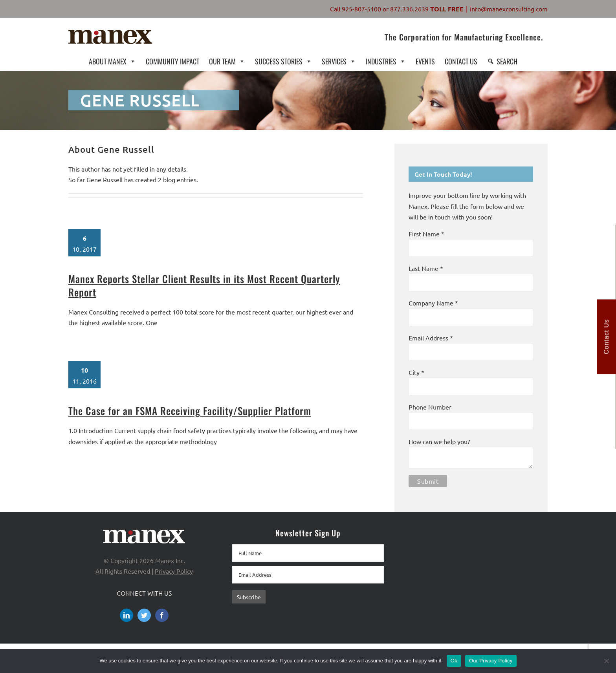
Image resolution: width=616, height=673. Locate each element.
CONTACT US (461, 61)
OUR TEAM (227, 61)
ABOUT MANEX (112, 61)
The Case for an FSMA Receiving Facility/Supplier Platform (190, 411)
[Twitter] (144, 615)
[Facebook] (162, 615)
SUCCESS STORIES (283, 61)
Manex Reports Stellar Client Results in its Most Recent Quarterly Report (204, 285)
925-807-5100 (361, 9)
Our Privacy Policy (491, 661)
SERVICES (339, 61)
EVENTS (425, 61)
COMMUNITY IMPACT (172, 61)
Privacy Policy (174, 571)
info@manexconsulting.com (509, 9)
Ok (454, 661)
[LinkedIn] (126, 615)
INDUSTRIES (386, 61)
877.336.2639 (409, 9)
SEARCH (507, 61)
